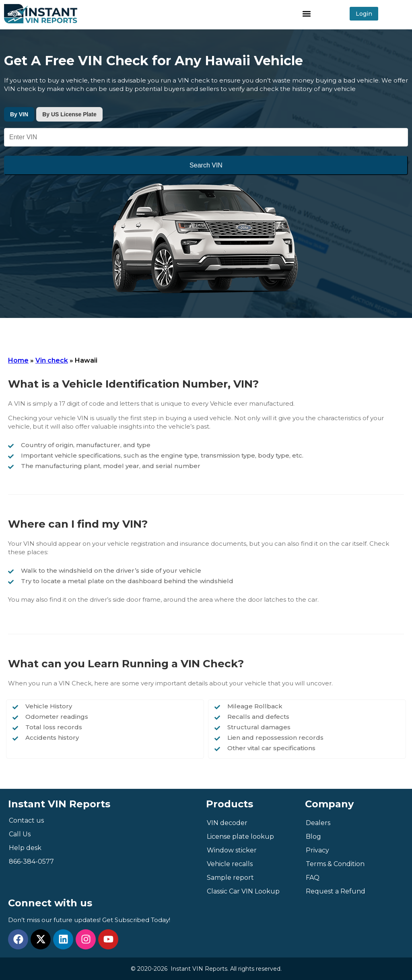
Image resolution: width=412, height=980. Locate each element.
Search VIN (206, 165)
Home (18, 360)
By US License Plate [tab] (69, 114)
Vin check (52, 360)
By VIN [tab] (19, 114)
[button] (307, 13)
